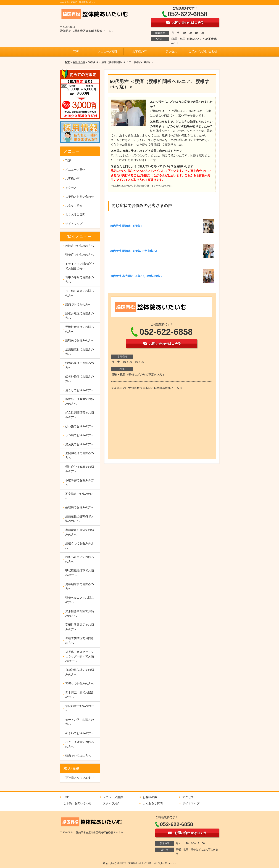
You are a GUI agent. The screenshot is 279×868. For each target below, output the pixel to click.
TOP (76, 51)
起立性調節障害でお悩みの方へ (80, 415)
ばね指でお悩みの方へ (80, 426)
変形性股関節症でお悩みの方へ (80, 627)
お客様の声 (139, 51)
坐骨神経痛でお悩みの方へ (80, 379)
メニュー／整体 (108, 51)
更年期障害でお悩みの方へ (80, 586)
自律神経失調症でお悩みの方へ (80, 672)
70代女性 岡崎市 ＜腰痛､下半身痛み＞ (134, 251)
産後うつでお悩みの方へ (80, 546)
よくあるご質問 (75, 215)
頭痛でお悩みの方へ (78, 756)
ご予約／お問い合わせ (203, 51)
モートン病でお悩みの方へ (80, 722)
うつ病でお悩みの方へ (80, 435)
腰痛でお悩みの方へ (78, 304)
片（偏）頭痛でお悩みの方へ (80, 293)
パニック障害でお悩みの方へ (80, 744)
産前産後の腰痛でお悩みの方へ (80, 532)
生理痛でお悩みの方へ (80, 507)
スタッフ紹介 (74, 206)
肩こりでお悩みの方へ (80, 390)
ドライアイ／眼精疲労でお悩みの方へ (80, 266)
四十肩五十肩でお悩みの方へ (80, 695)
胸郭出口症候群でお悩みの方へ (80, 401)
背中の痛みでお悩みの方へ (80, 280)
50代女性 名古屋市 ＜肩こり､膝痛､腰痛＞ (136, 276)
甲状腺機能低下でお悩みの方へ (80, 573)
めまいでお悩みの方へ (80, 733)
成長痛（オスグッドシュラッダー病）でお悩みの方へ (80, 656)
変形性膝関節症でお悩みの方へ (80, 613)
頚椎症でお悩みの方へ (80, 255)
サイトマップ (74, 224)
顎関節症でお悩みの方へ (80, 708)
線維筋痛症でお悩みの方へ (80, 365)
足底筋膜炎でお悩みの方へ (80, 352)
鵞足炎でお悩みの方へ (80, 444)
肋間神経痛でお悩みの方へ (80, 455)
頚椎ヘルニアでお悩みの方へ (80, 600)
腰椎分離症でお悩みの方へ (80, 316)
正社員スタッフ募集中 (80, 778)
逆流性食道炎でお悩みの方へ (80, 329)
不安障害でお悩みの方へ (80, 496)
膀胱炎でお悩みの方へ (80, 246)
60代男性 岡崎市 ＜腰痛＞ (126, 226)
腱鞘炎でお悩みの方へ (80, 340)
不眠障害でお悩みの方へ (80, 483)
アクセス (171, 51)
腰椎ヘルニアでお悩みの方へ (80, 559)
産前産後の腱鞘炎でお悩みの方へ (80, 519)
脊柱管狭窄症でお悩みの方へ (80, 641)
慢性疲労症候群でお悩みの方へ (80, 469)
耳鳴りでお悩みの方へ (80, 684)
